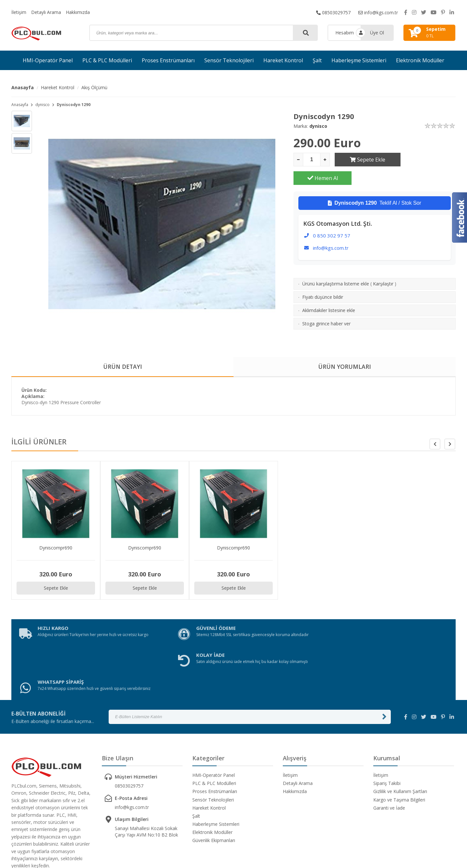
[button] (450, 444)
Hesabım (345, 33)
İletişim (19, 12)
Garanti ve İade (389, 757)
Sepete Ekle (364, 160)
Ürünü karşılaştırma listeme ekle (336, 265)
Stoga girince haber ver (326, 305)
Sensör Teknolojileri (229, 60)
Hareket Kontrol (283, 60)
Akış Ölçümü (94, 87)
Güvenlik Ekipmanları (214, 789)
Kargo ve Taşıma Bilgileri (399, 748)
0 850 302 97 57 (332, 217)
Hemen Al (427, 160)
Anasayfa (23, 87)
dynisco (42, 105)
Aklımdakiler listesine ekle (329, 292)
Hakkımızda (78, 12)
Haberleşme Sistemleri (359, 60)
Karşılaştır (383, 265)
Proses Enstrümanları (168, 60)
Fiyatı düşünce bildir (323, 278)
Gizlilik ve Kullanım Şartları (400, 740)
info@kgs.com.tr (378, 12)
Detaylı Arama (46, 12)
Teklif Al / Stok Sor (375, 185)
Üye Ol (377, 33)
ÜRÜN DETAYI (122, 367)
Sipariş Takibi (387, 732)
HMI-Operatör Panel (48, 60)
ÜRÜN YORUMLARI (345, 367)
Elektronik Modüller (420, 60)
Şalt (317, 60)
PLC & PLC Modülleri (107, 60)
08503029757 (333, 12)
